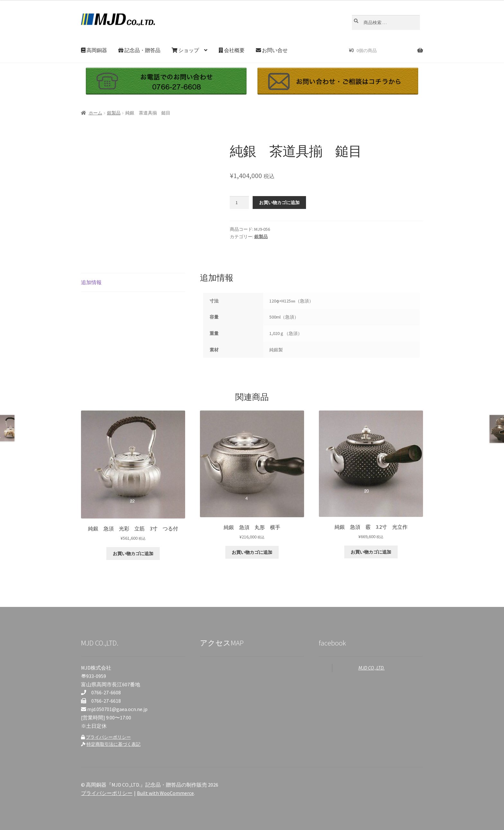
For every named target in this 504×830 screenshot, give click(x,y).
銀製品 (114, 113)
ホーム (95, 113)
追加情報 (91, 282)
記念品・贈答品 (139, 50)
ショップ (185, 50)
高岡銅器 (94, 50)
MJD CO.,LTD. (372, 668)
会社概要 (232, 50)
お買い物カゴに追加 (279, 203)
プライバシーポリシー (108, 737)
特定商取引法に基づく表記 (113, 744)
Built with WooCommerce (165, 793)
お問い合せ (272, 50)
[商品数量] (239, 203)
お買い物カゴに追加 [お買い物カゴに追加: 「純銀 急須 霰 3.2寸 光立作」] (371, 552)
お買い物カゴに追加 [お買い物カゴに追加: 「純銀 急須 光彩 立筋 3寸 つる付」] (133, 554)
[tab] (133, 283)
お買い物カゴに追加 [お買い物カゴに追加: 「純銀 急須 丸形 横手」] (252, 552)
